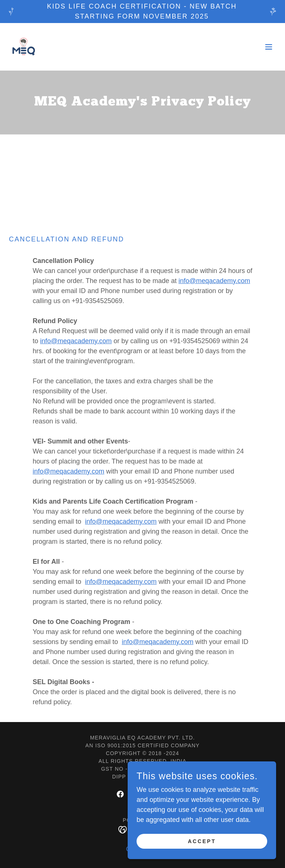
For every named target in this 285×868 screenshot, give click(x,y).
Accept (202, 856)
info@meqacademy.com (214, 281)
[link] (24, 47)
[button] (269, 47)
